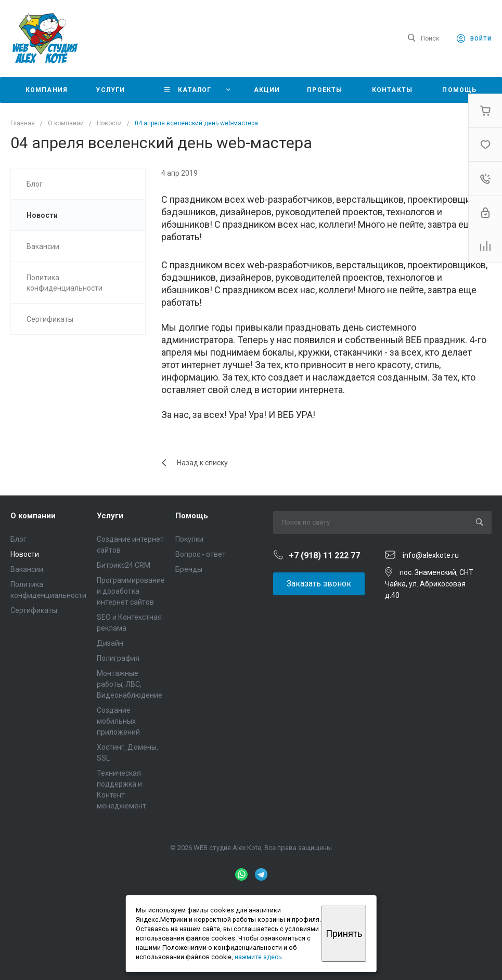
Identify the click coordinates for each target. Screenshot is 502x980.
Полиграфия (118, 658)
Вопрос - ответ (201, 554)
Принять (344, 933)
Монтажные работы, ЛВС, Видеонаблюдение (130, 684)
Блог (18, 539)
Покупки (189, 539)
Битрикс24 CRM (124, 565)
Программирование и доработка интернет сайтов (131, 591)
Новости (25, 554)
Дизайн (110, 643)
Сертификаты (34, 610)
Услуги (110, 516)
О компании (33, 516)
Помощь (192, 516)
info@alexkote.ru (431, 555)
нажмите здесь (258, 957)
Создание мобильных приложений (118, 721)
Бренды (189, 569)
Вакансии (27, 569)
